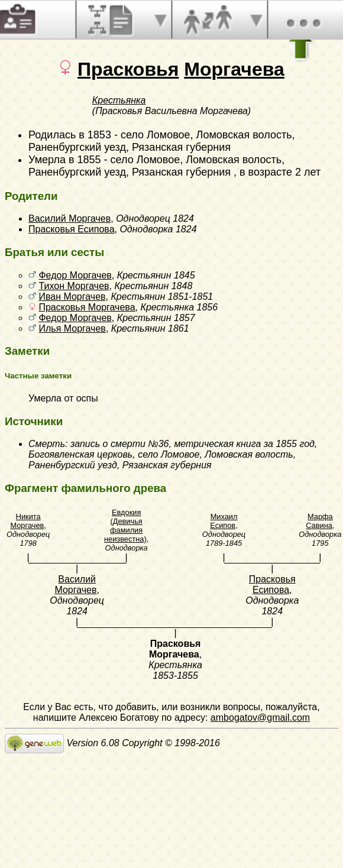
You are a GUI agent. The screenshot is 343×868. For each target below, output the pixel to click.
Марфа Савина (319, 521)
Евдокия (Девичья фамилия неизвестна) (125, 526)
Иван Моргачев (72, 297)
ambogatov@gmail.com (260, 718)
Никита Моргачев (27, 521)
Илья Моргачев (72, 328)
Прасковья (128, 69)
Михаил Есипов (224, 521)
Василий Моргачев (69, 218)
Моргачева (234, 69)
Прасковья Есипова (72, 229)
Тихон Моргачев (74, 286)
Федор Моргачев (75, 275)
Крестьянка (119, 100)
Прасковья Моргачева (87, 307)
